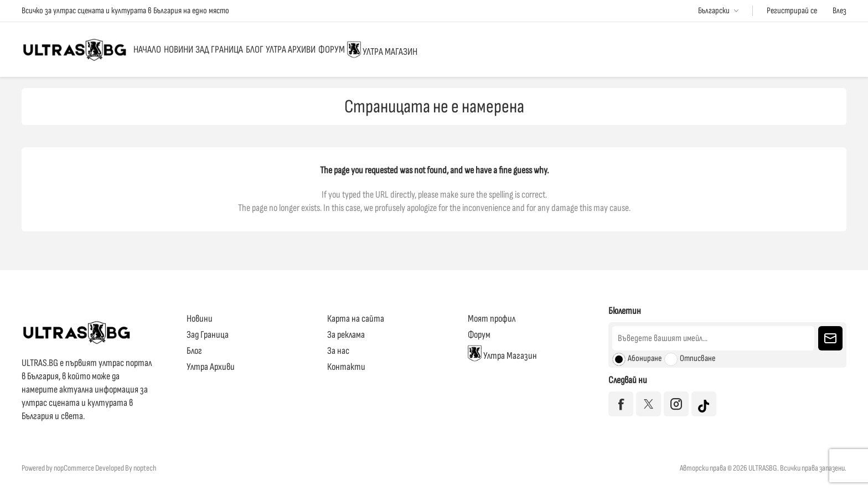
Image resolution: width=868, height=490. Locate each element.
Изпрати (830, 338)
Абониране (645, 359)
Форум (455, 50)
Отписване (697, 359)
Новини (212, 50)
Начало (159, 50)
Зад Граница (277, 50)
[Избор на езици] (718, 11)
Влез (839, 11)
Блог (334, 50)
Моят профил (492, 319)
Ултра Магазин (529, 49)
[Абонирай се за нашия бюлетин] (713, 338)
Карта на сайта (356, 319)
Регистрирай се (792, 11)
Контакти (346, 367)
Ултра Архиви (392, 50)
